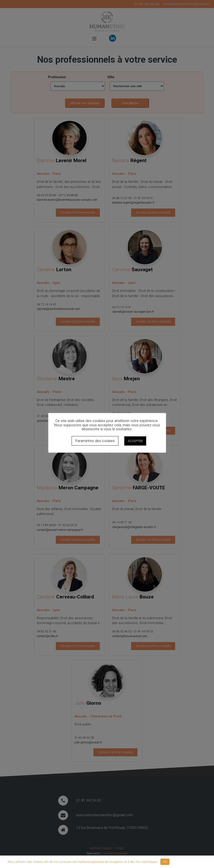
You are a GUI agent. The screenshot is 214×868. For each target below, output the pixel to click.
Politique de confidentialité (189, 862)
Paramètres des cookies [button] (95, 441)
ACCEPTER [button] (135, 441)
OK (165, 862)
